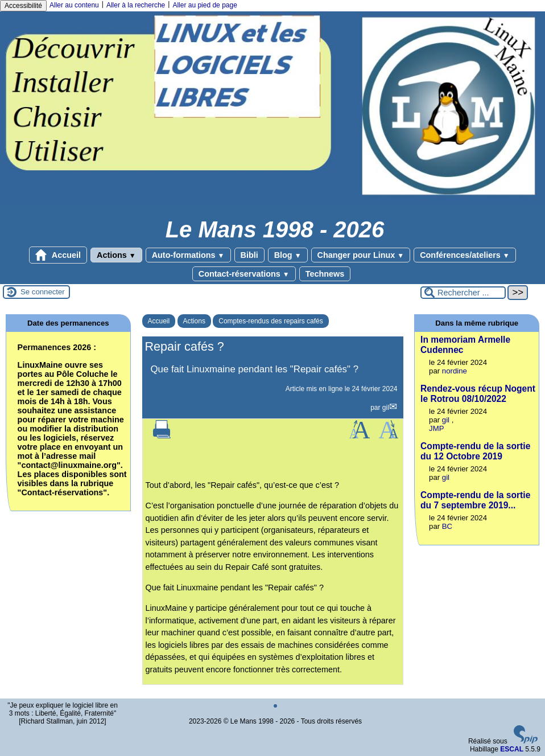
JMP (436, 428)
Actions (116, 255)
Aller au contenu (74, 5)
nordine (455, 371)
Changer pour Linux (361, 255)
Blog (288, 255)
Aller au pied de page (205, 5)
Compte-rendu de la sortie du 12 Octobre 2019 (475, 451)
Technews (325, 274)
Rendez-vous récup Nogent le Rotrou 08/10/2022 (478, 394)
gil (386, 408)
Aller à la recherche (136, 5)
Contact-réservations (244, 274)
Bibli (249, 255)
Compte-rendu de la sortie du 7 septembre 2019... (475, 500)
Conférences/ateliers (465, 255)
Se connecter (43, 292)
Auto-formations (188, 255)
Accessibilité (23, 6)
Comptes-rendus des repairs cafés (271, 321)
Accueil (58, 255)
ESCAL (512, 749)
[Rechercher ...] (463, 293)
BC (447, 526)
